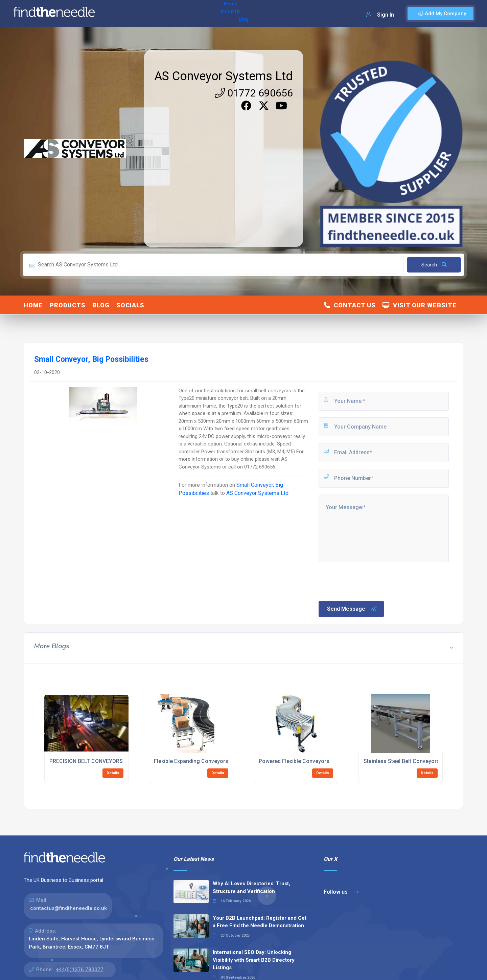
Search (434, 265)
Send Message (352, 609)
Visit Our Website (420, 305)
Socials (130, 305)
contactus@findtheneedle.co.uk (68, 908)
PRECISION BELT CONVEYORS (86, 761)
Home (119, 14)
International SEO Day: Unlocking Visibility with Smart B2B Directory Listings (254, 960)
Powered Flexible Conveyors (294, 761)
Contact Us (350, 305)
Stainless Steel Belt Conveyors (402, 761)
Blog (169, 14)
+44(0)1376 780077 (80, 970)
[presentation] (369, 581)
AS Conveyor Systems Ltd (224, 76)
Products (68, 305)
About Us (145, 14)
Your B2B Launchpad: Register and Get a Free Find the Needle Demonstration (260, 922)
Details (113, 773)
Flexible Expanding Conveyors (191, 761)
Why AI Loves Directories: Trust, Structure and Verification (251, 887)
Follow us (341, 892)
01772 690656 (254, 93)
